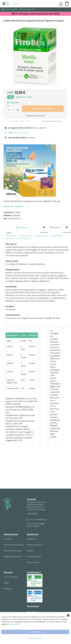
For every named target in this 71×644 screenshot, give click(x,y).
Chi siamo (8, 539)
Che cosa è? (11, 236)
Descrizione (23, 227)
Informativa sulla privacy (14, 545)
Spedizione (44, 227)
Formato (9, 239)
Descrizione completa (14, 206)
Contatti (30, 551)
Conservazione (24, 239)
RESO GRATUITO (29, 10)
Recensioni (57, 227)
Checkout (7, 589)
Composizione (42, 236)
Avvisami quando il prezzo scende (52, 121)
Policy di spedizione (35, 545)
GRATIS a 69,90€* (11, 10)
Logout (6, 583)
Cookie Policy (15, 624)
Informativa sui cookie (13, 551)
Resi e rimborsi (33, 562)
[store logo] (8, 4)
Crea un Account (10, 577)
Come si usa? (26, 236)
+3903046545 (32, 514)
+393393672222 (41, 519)
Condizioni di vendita (12, 557)
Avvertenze (57, 236)
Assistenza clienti (34, 557)
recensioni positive (17, 133)
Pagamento (32, 539)
